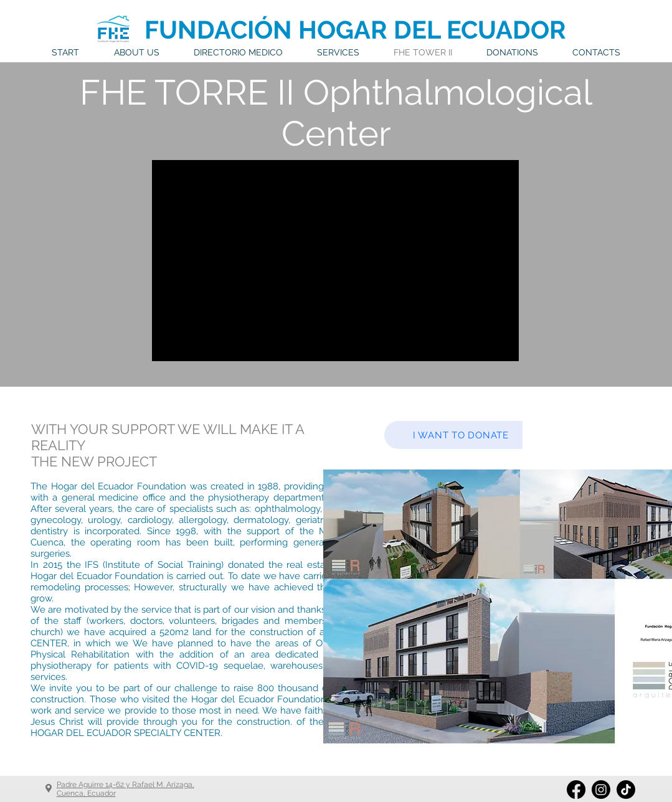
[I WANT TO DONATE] (461, 435)
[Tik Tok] (626, 790)
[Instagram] (601, 790)
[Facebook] (576, 790)
